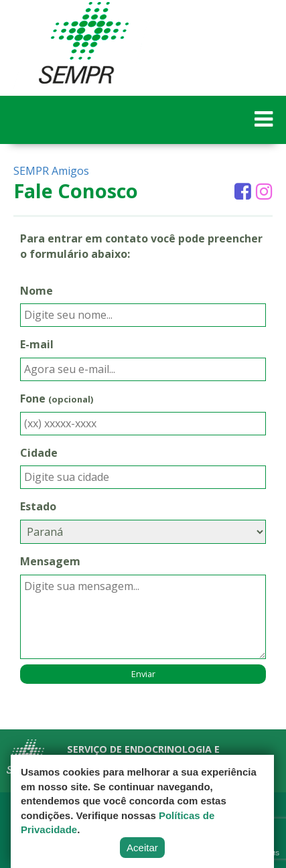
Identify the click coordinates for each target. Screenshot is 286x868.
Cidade (39, 453)
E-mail (37, 344)
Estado (38, 506)
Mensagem (50, 561)
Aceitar (142, 848)
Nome (37, 291)
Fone (57, 399)
